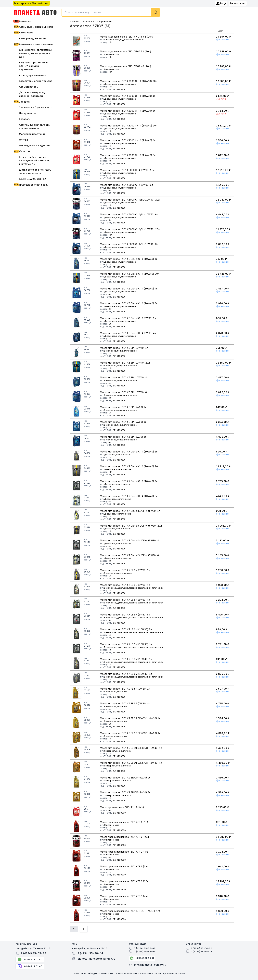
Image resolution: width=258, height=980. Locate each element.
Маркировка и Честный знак (32, 3)
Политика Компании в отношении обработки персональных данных (150, 973)
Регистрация (238, 3)
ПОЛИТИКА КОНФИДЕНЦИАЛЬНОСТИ (93, 973)
